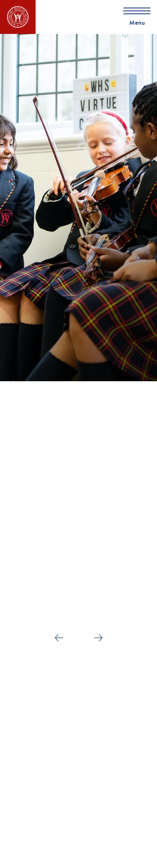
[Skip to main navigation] (134, 17)
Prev (59, 635)
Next (98, 635)
